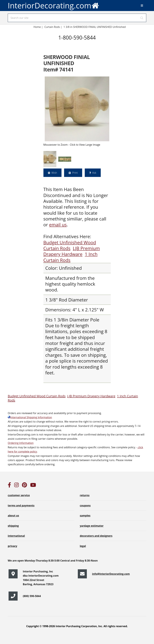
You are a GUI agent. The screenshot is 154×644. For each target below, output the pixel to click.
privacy (12, 546)
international (16, 536)
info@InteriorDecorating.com (111, 574)
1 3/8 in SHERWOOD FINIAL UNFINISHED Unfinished (95, 27)
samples (85, 516)
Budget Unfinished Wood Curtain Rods (70, 245)
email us (58, 225)
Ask (94, 173)
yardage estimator (92, 526)
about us (13, 516)
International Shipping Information (30, 417)
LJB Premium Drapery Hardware (72, 251)
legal (83, 546)
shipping (13, 526)
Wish (54, 173)
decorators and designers (96, 536)
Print (75, 173)
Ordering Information (21, 443)
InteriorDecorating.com (54, 5)
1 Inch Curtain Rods (71, 257)
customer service (19, 495)
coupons (85, 505)
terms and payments (21, 505)
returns (85, 495)
